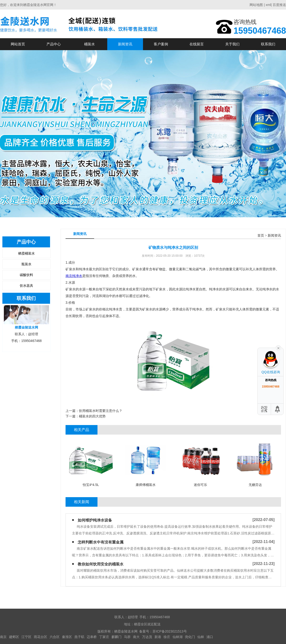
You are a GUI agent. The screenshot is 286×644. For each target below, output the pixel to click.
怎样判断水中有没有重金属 (101, 542)
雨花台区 (41, 637)
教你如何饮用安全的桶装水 (101, 564)
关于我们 (232, 44)
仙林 (201, 637)
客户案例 (161, 44)
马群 (127, 637)
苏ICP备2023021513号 (170, 631)
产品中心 (54, 44)
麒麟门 (117, 637)
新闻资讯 (125, 44)
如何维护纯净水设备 (95, 520)
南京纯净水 (74, 276)
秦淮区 (67, 637)
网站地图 (256, 5)
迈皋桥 (92, 637)
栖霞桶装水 (26, 253)
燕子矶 (79, 637)
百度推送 (279, 5)
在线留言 (197, 44)
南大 (136, 637)
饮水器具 (26, 286)
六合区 (55, 637)
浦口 (210, 637)
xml (268, 5)
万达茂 (147, 637)
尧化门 (190, 637)
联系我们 (268, 44)
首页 (261, 236)
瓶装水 (26, 264)
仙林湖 (178, 637)
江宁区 (26, 637)
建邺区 (14, 637)
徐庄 (167, 637)
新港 (158, 637)
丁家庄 (104, 637)
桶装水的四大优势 (92, 416)
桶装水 (89, 44)
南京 (3, 637)
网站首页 (18, 44)
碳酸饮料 (26, 275)
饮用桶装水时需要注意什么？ (101, 411)
